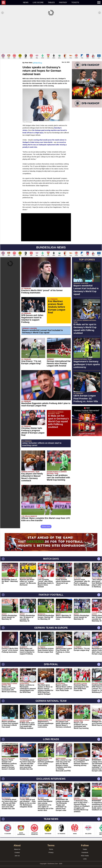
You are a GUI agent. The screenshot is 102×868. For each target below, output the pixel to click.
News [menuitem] (26, 3)
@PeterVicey (38, 60)
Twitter (85, 846)
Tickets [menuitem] (75, 3)
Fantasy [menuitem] (63, 3)
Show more (46, 523)
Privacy (51, 849)
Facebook (85, 849)
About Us (17, 846)
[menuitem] (11, 3)
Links (85, 856)
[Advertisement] (51, 34)
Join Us (17, 853)
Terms (51, 846)
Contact (17, 849)
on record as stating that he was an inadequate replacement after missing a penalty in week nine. (45, 142)
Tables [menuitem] (51, 3)
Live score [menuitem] (38, 3)
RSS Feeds (85, 853)
